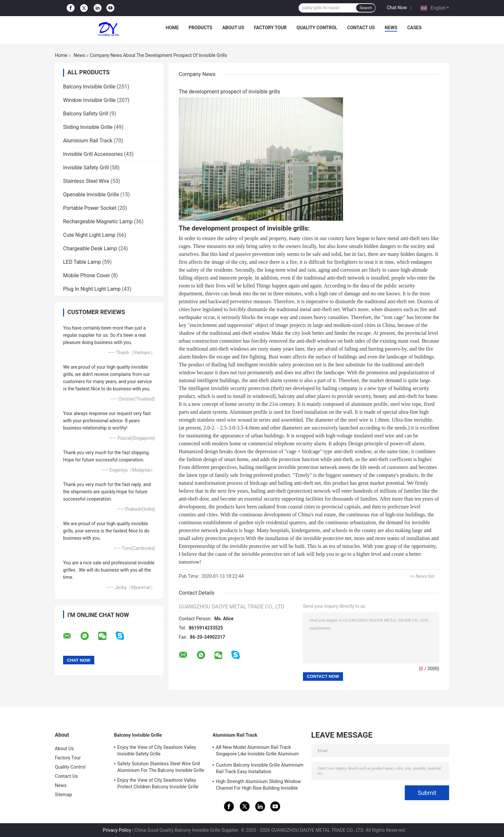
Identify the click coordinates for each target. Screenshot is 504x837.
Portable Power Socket (90, 208)
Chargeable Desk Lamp (90, 248)
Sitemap (63, 795)
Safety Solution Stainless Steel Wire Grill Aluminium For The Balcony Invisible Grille (161, 767)
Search (366, 8)
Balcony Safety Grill (86, 114)
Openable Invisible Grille (91, 195)
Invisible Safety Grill (86, 168)
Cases (414, 28)
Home (172, 28)
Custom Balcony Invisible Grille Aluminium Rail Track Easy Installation (260, 768)
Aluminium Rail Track (88, 141)
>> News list (422, 576)
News (391, 28)
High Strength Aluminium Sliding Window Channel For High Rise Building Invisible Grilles (258, 786)
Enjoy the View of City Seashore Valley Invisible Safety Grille (157, 751)
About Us (233, 28)
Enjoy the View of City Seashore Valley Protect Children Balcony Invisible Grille (158, 783)
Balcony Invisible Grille (89, 87)
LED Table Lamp (82, 262)
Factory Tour (270, 28)
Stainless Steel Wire (86, 181)
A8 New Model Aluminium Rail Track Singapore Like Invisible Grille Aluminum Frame (257, 751)
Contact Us (361, 28)
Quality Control (317, 28)
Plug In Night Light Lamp (92, 289)
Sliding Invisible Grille (88, 127)
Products (200, 28)
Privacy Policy (117, 830)
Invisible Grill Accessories (93, 154)
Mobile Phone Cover (87, 275)
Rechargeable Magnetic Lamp (98, 222)
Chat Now (397, 8)
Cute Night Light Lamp (89, 235)
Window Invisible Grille (89, 100)
